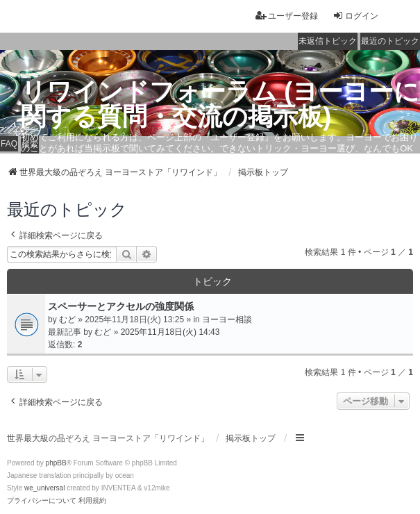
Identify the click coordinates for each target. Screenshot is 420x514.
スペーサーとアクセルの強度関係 (121, 306)
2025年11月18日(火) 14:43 (170, 332)
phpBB (56, 463)
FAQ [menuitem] (9, 144)
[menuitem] (42, 501)
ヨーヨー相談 (227, 320)
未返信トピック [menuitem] (328, 41)
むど (67, 320)
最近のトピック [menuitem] (390, 41)
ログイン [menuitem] (355, 16)
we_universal (44, 488)
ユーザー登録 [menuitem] (287, 16)
